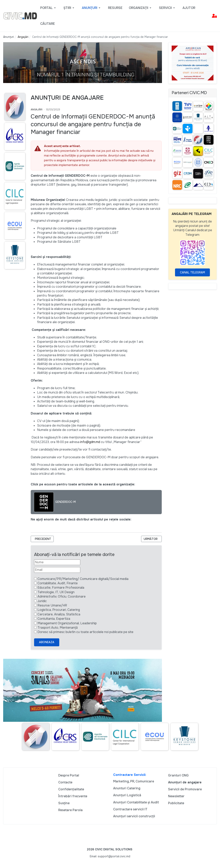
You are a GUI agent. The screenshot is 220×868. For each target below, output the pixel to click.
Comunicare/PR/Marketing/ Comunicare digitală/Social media (83, 579)
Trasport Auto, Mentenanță (58, 628)
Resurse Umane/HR (52, 605)
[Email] (57, 570)
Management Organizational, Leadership (67, 623)
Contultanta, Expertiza (54, 619)
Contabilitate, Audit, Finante (58, 583)
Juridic (42, 601)
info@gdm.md (90, 442)
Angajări (37, 110)
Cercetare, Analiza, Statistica (59, 614)
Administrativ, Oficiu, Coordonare (62, 596)
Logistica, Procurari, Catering (59, 610)
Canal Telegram (192, 272)
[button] (49, 8)
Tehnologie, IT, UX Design (56, 592)
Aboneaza (47, 642)
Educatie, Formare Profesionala (61, 588)
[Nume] (57, 562)
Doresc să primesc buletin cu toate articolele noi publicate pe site (85, 632)
